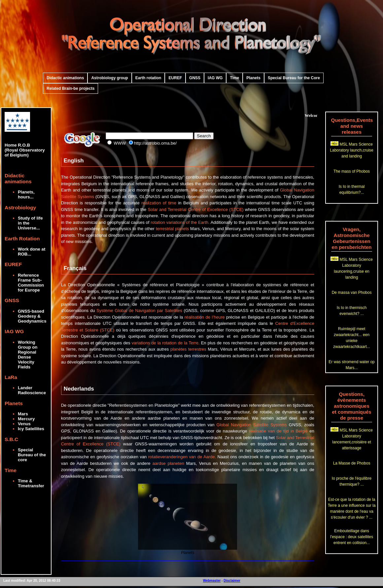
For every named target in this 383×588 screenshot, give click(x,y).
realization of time (159, 203)
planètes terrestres (188, 349)
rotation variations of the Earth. (180, 222)
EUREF (175, 78)
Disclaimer (232, 581)
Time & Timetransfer (31, 483)
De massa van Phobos (352, 293)
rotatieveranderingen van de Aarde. (182, 457)
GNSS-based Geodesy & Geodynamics (32, 316)
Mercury (26, 419)
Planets (253, 78)
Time (234, 78)
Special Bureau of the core (32, 455)
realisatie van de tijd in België (278, 431)
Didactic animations (65, 78)
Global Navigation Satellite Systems (252, 425)
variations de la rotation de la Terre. (166, 343)
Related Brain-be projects (70, 88)
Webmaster (212, 581)
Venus (24, 424)
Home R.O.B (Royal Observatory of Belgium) (25, 143)
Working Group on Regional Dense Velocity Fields (28, 355)
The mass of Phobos (352, 171)
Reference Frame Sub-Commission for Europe (31, 283)
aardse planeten (168, 463)
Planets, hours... (26, 194)
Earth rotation (148, 78)
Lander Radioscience (32, 390)
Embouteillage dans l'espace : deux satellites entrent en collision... (352, 537)
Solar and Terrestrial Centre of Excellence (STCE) (195, 209)
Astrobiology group (109, 78)
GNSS (195, 78)
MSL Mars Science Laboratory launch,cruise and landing (351, 150)
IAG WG (215, 78)
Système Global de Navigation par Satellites (139, 311)
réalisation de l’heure (205, 317)
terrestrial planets (172, 229)
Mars (23, 414)
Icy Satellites (31, 429)
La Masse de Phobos (352, 463)
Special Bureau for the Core (294, 78)
